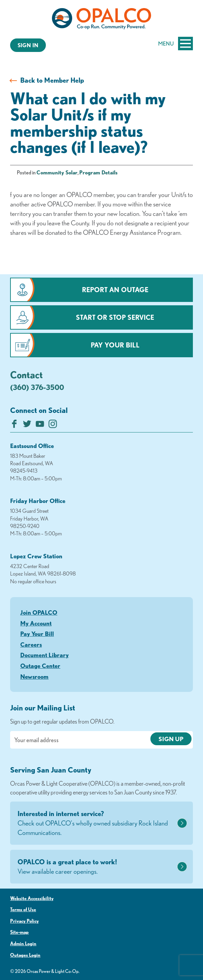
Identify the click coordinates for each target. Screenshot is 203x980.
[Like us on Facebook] (14, 426)
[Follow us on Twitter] (27, 426)
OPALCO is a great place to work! (96, 867)
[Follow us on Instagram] (53, 426)
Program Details (98, 172)
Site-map (19, 932)
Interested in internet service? (96, 823)
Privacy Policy (24, 921)
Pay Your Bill (115, 345)
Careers (31, 644)
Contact (26, 374)
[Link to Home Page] (101, 20)
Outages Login (25, 955)
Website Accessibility (32, 898)
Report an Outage (115, 290)
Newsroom (34, 676)
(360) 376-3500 (37, 387)
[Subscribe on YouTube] (40, 426)
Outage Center (40, 666)
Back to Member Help (52, 80)
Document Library (45, 655)
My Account (36, 623)
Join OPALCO (39, 612)
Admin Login (23, 944)
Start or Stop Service (115, 317)
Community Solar (57, 172)
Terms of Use (23, 909)
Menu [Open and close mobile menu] (176, 44)
